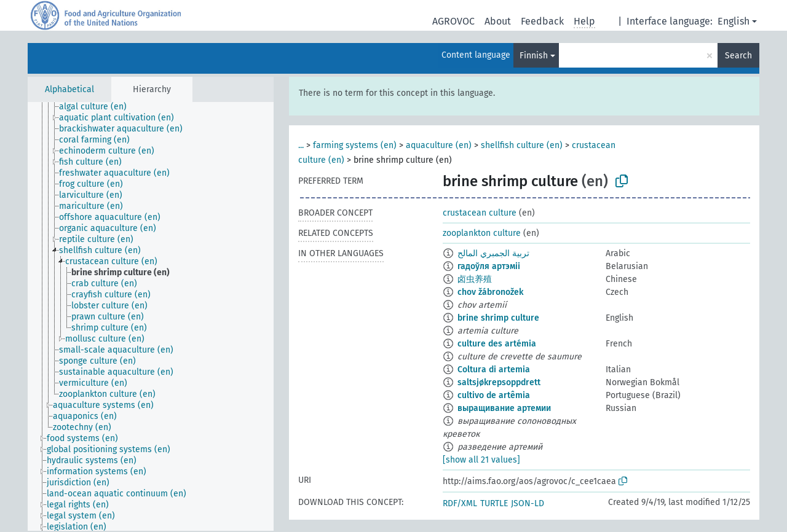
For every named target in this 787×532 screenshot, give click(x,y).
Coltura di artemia (494, 370)
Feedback (542, 21)
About (498, 21)
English (734, 21)
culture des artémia (497, 344)
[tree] (151, 316)
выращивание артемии (504, 408)
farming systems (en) (355, 145)
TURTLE (494, 503)
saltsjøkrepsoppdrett (499, 382)
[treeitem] (98, 107)
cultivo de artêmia (494, 395)
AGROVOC (453, 21)
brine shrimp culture (498, 318)
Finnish (534, 56)
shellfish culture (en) (522, 145)
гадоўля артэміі (489, 266)
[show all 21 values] (481, 460)
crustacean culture (480, 213)
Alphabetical (69, 89)
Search (738, 56)
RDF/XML (460, 503)
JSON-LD (528, 503)
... (301, 145)
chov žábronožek (490, 292)
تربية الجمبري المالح (493, 253)
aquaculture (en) (439, 145)
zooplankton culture (482, 233)
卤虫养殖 (475, 279)
